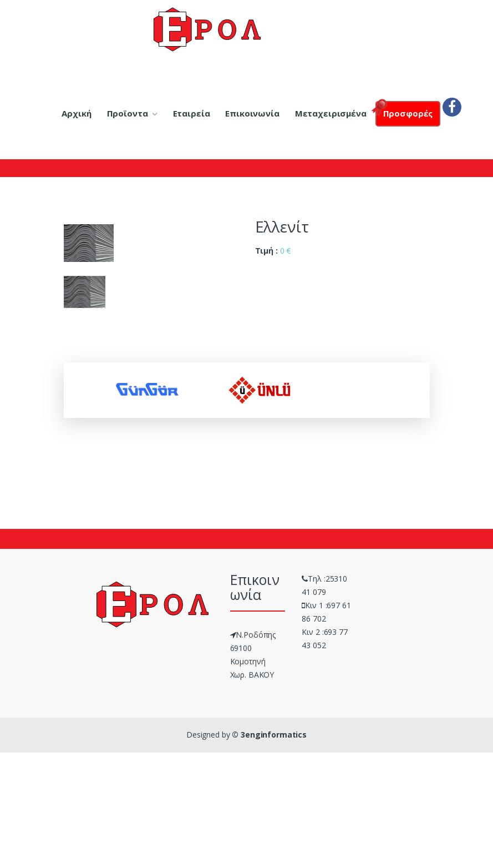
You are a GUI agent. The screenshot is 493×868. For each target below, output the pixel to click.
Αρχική (76, 113)
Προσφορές (404, 110)
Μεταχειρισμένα (331, 113)
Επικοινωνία (252, 113)
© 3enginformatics (269, 735)
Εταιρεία (192, 113)
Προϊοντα (128, 113)
